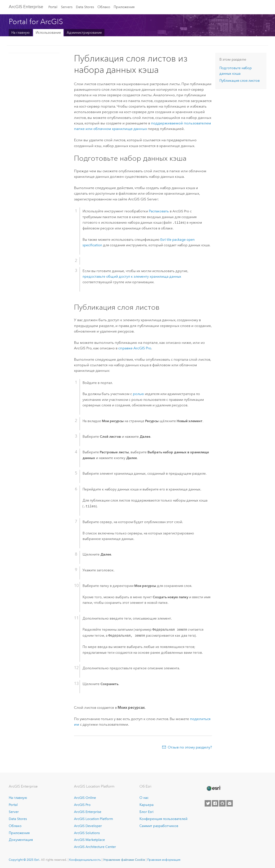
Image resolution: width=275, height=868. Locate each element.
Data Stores (85, 7)
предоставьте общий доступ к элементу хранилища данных (132, 276)
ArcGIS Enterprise (26, 7)
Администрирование (84, 33)
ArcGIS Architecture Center (95, 847)
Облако (104, 7)
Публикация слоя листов (240, 81)
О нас (144, 798)
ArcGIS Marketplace (89, 840)
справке (135, 348)
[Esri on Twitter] (208, 803)
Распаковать (159, 211)
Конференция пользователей (163, 819)
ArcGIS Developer (88, 826)
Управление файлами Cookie (124, 860)
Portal (53, 7)
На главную (20, 33)
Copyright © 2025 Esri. (24, 860)
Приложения (124, 7)
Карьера (146, 805)
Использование (48, 33)
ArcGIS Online (85, 798)
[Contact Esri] (230, 803)
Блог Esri (146, 812)
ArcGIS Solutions (87, 833)
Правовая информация (164, 860)
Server (14, 812)
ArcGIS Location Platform (93, 819)
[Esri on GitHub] (222, 803)
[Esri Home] (213, 788)
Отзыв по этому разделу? (190, 747)
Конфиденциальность (85, 860)
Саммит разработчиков (159, 826)
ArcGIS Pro (82, 805)
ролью (138, 394)
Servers (67, 7)
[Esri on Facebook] (215, 803)
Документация (21, 840)
